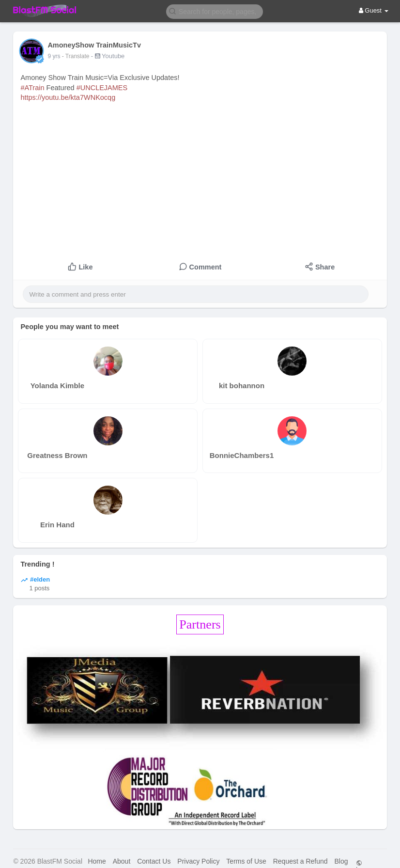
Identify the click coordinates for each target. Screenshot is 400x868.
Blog (341, 861)
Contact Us (154, 861)
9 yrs (54, 56)
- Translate (77, 56)
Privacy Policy (198, 861)
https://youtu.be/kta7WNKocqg (68, 97)
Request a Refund (300, 861)
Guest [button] (374, 10)
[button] (215, 11)
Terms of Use (246, 861)
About (122, 861)
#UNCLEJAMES (102, 88)
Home (97, 861)
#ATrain (32, 88)
